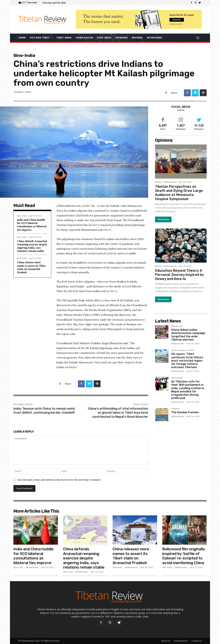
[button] (198, 38)
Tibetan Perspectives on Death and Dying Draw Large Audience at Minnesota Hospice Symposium (179, 193)
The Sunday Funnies (185, 412)
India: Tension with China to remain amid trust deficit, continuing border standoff (44, 411)
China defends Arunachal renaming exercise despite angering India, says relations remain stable (84, 558)
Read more (163, 219)
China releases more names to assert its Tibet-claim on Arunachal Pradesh (131, 556)
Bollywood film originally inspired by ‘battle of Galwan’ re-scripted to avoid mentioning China (184, 556)
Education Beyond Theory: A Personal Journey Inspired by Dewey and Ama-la (179, 275)
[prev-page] (157, 308)
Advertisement (181, 641)
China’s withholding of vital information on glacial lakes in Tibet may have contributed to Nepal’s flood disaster (118, 413)
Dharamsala (177, 326)
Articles (158, 182)
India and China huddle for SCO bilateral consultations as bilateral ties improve (34, 556)
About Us (166, 641)
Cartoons (175, 409)
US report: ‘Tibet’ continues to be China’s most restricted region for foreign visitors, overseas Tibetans (187, 361)
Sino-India (24, 55)
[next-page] (163, 308)
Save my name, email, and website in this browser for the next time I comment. (59, 480)
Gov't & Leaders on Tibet (182, 350)
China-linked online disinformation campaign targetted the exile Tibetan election (188, 335)
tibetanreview (170, 182)
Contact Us (196, 641)
